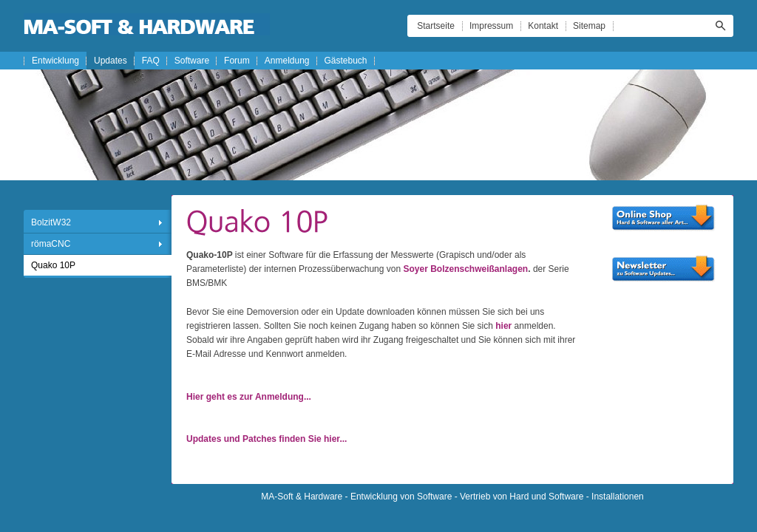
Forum (237, 61)
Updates (111, 61)
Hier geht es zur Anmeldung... (249, 397)
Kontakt (543, 26)
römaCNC (51, 244)
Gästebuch (346, 61)
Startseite (436, 26)
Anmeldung (287, 61)
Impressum (491, 26)
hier (503, 326)
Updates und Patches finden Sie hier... (267, 439)
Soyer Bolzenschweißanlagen (465, 269)
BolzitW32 (51, 222)
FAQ (151, 61)
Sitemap (589, 26)
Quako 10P (53, 265)
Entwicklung (55, 61)
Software (192, 61)
